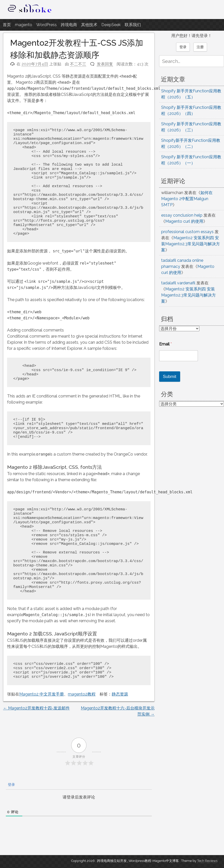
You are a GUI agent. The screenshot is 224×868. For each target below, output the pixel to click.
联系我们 (133, 25)
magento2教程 (82, 694)
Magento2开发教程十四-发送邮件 (36, 708)
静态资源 (120, 694)
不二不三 (78, 64)
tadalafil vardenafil (178, 283)
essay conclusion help (182, 215)
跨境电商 (69, 25)
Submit (170, 377)
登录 (11, 785)
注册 (200, 47)
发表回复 (105, 64)
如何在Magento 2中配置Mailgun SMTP (187, 199)
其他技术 (89, 25)
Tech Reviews (207, 861)
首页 (7, 25)
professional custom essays (187, 232)
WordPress (46, 25)
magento (24, 25)
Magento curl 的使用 (184, 221)
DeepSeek (111, 25)
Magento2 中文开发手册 (42, 694)
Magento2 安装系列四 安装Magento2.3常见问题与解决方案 (191, 244)
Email (165, 344)
